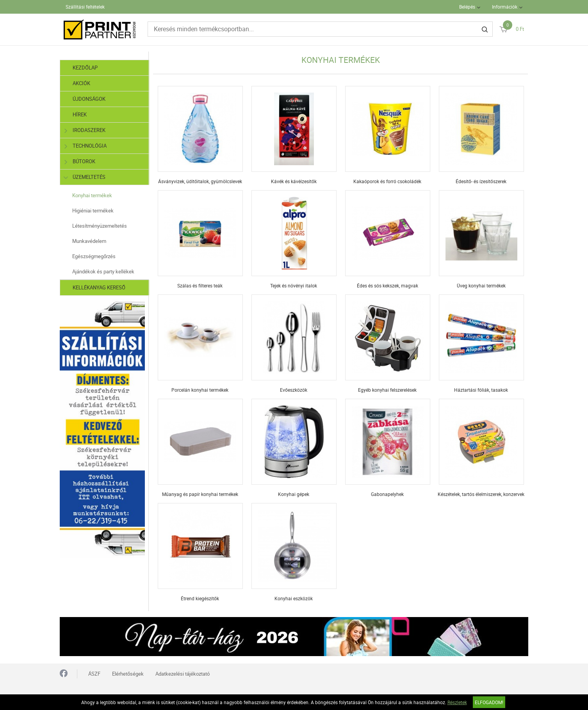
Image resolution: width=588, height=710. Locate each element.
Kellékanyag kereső (99, 287)
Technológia (86, 146)
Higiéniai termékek (93, 211)
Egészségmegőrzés (94, 256)
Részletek (457, 702)
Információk (505, 7)
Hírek (80, 114)
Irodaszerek (85, 130)
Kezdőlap (85, 68)
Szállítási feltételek (85, 7)
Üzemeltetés (85, 177)
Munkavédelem (89, 241)
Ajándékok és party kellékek (103, 271)
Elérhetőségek (128, 674)
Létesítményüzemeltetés (100, 226)
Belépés (467, 7)
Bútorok (80, 161)
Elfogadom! (489, 702)
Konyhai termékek (92, 195)
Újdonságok (89, 99)
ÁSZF (94, 674)
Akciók (81, 83)
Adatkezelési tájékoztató (183, 674)
